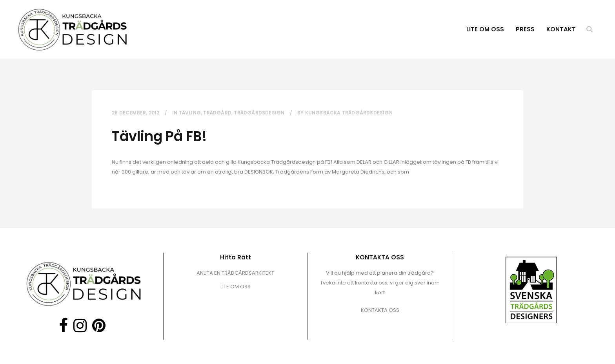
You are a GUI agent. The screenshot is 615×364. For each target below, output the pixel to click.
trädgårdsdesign (259, 113)
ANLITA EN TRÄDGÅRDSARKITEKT (235, 273)
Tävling (190, 113)
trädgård (217, 113)
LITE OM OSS (236, 287)
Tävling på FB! (159, 136)
